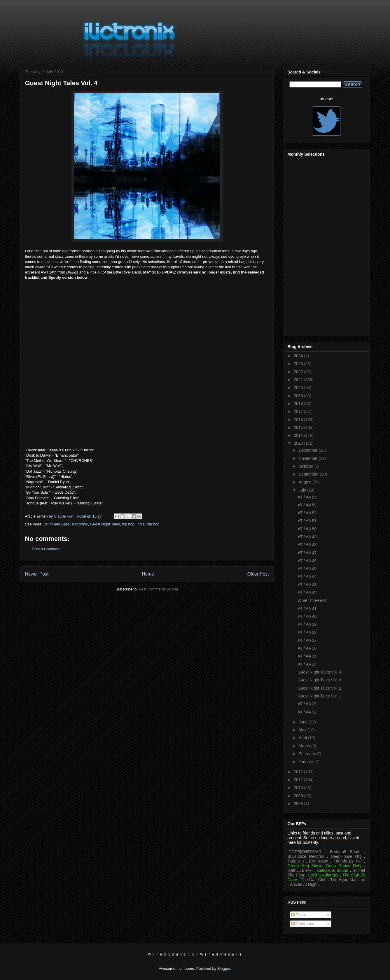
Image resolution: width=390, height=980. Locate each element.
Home (148, 574)
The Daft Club (314, 880)
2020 (299, 388)
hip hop (128, 524)
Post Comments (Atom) (159, 589)
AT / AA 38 (307, 632)
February (307, 754)
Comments (303, 924)
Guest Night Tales (105, 524)
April (303, 738)
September (309, 474)
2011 (299, 780)
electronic (80, 524)
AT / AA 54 (307, 497)
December (309, 450)
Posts (299, 915)
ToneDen (296, 861)
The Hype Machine (348, 880)
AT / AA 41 (307, 609)
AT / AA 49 (307, 537)
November (309, 458)
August (306, 482)
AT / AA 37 (307, 640)
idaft (291, 870)
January (307, 762)
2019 (299, 396)
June (304, 722)
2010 (299, 788)
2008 (299, 804)
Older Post (258, 574)
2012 (299, 772)
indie (140, 524)
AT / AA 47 (307, 553)
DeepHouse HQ (346, 856)
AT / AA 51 (307, 521)
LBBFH (306, 870)
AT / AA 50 (307, 529)
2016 (299, 420)
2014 (299, 435)
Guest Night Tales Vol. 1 (319, 696)
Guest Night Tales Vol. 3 (319, 680)
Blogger (224, 968)
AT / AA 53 (307, 505)
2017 (299, 411)
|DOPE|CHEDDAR (305, 852)
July (303, 490)
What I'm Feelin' (312, 600)
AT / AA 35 (307, 656)
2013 (299, 443)
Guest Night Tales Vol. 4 (319, 672)
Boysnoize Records (306, 856)
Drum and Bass (57, 524)
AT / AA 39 (307, 624)
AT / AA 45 (307, 569)
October (307, 466)
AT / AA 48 (307, 545)
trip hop (153, 524)
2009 (299, 796)
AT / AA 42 (307, 592)
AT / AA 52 (307, 513)
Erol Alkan (319, 861)
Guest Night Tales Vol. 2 (319, 688)
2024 (299, 356)
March (305, 746)
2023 (299, 364)
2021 (299, 380)
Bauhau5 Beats (345, 852)
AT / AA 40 (307, 616)
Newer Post (37, 574)
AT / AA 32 (307, 712)
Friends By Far (348, 861)
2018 (299, 404)
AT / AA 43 (307, 585)
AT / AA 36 (307, 648)
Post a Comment (47, 549)
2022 (299, 372)
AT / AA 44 (307, 576)
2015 (299, 427)
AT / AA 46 (307, 561)
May (303, 730)
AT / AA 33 (307, 704)
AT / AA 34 (307, 664)
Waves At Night (304, 884)
